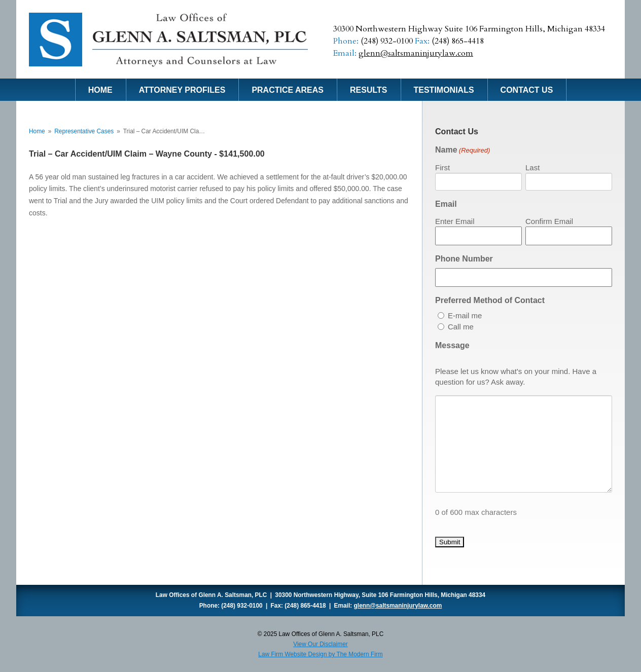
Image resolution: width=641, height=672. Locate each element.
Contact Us (527, 90)
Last (532, 167)
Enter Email (455, 221)
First (442, 167)
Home (100, 90)
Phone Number (464, 259)
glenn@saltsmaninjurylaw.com (416, 53)
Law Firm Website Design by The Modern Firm (320, 654)
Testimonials (444, 90)
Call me (461, 327)
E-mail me (465, 315)
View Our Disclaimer (320, 644)
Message (452, 345)
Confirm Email (549, 221)
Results (368, 90)
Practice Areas (288, 90)
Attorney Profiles (182, 90)
